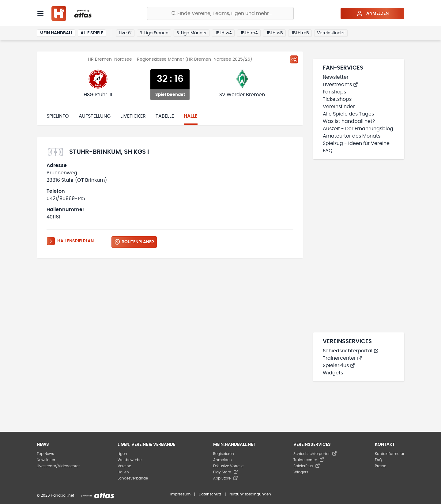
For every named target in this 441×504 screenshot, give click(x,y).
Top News (45, 454)
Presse (381, 466)
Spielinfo (58, 116)
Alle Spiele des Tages (348, 114)
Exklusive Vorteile (228, 466)
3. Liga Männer (192, 33)
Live (125, 33)
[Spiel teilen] (294, 59)
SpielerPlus (339, 366)
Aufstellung (95, 116)
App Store (226, 478)
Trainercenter (342, 358)
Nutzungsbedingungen (250, 494)
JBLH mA (249, 33)
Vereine (124, 466)
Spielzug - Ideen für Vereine (356, 143)
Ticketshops (337, 99)
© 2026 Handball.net (55, 495)
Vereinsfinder (331, 33)
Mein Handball (56, 33)
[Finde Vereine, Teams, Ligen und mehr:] (220, 13)
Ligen (122, 454)
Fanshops (334, 92)
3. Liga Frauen (154, 33)
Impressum (180, 494)
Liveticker (133, 116)
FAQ (328, 151)
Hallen (123, 472)
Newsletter (336, 77)
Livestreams (340, 85)
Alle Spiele (92, 33)
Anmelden (373, 13)
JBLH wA (223, 33)
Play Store (226, 472)
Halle (191, 116)
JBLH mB (300, 33)
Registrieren (224, 454)
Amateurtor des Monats (352, 136)
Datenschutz (210, 494)
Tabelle (165, 116)
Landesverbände (133, 478)
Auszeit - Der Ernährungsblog (358, 129)
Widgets (333, 373)
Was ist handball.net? (349, 121)
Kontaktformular (390, 454)
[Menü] (40, 13)
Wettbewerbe (130, 460)
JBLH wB (274, 33)
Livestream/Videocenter (58, 466)
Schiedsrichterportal (351, 351)
